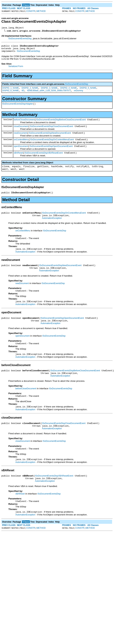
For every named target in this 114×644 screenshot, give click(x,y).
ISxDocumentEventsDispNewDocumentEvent (50, 138)
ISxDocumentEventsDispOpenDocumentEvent (51, 152)
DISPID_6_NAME (11, 94)
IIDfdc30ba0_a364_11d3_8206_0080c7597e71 (49, 94)
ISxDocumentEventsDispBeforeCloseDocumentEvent (61, 124)
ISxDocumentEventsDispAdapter (18, 107)
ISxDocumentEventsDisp (20, 39)
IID (23, 94)
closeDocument (21, 131)
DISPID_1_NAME (11, 91)
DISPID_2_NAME (30, 91)
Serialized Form (16, 68)
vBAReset (18, 160)
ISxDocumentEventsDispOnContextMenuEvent (52, 145)
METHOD (41, 11)
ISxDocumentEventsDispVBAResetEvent (44, 160)
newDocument (21, 138)
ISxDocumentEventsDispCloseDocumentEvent (51, 131)
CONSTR (31, 11)
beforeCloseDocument (24, 124)
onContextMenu (21, 145)
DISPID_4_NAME (69, 91)
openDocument (21, 152)
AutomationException (52, 228)
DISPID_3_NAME (49, 91)
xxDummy (78, 94)
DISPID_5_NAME (88, 91)
